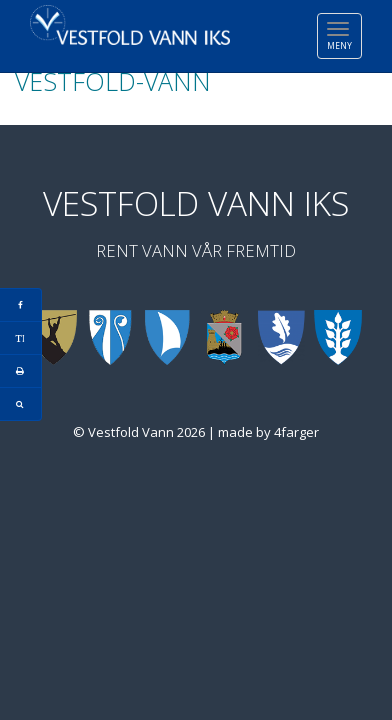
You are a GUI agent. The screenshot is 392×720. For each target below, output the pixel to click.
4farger (296, 432)
